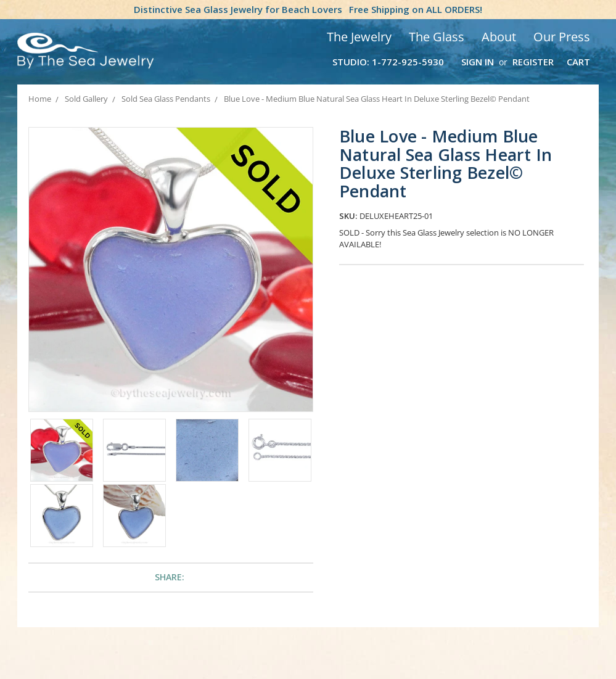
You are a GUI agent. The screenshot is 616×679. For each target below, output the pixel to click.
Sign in (478, 62)
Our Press (562, 37)
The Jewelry (359, 37)
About (499, 37)
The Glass (437, 37)
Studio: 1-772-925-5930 (388, 62)
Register (533, 62)
